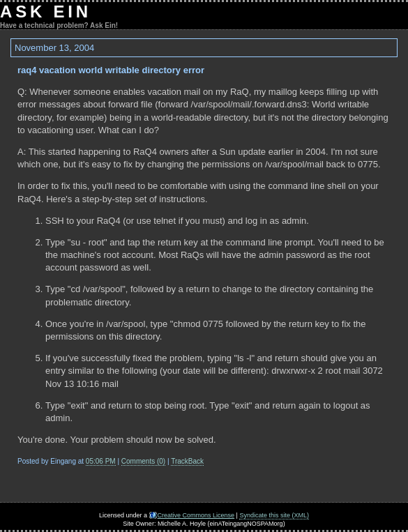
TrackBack (187, 461)
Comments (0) (143, 461)
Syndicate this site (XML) (274, 515)
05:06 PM (101, 461)
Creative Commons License (196, 515)
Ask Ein (46, 12)
